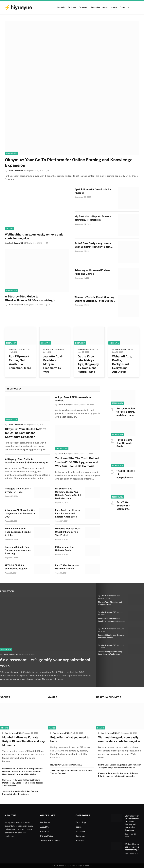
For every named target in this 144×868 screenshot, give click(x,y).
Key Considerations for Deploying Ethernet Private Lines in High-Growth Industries (118, 775)
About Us (44, 827)
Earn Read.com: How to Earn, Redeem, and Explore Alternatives (67, 513)
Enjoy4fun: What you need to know (70, 740)
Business (72, 7)
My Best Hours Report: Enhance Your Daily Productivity (93, 218)
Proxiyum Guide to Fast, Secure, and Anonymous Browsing (18, 550)
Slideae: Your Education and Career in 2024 (109, 603)
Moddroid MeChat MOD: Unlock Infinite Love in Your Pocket (68, 532)
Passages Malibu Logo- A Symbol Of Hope (18, 490)
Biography (61, 7)
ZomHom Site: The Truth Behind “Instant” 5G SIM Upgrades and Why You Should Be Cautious (77, 462)
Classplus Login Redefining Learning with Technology (109, 651)
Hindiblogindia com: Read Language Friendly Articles (18, 532)
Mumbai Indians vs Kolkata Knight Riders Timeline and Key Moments (24, 742)
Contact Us (125, 7)
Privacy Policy (47, 836)
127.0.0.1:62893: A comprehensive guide (16, 567)
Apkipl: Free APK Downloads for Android (93, 191)
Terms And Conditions (50, 841)
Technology (84, 7)
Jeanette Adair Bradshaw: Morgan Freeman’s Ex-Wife (53, 364)
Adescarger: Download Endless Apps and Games (92, 272)
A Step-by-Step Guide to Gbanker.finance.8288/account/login (30, 298)
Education (95, 7)
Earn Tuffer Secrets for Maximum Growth (67, 567)
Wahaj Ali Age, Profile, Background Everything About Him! (122, 364)
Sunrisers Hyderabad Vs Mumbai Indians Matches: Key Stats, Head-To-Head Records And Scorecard (23, 783)
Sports (114, 7)
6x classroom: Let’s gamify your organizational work (32, 663)
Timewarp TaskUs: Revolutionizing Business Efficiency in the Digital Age (94, 299)
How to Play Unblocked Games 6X (66, 765)
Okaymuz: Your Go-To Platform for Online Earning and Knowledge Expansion (69, 162)
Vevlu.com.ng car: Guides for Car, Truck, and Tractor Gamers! (71, 772)
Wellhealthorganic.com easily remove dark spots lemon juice (34, 236)
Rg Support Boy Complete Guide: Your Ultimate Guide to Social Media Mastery (68, 494)
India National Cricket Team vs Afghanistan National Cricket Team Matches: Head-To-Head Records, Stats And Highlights (22, 772)
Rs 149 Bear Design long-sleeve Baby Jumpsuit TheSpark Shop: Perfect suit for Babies (93, 245)
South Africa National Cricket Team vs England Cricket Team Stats (20, 793)
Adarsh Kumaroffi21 (15, 243)
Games (105, 7)
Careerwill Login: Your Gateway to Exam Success (112, 635)
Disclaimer (45, 823)
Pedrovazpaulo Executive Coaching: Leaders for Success (111, 619)
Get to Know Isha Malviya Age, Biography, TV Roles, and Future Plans (89, 364)
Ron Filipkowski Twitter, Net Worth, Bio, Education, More (20, 362)
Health (9, 229)
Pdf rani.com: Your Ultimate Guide (65, 549)
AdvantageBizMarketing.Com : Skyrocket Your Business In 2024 (20, 513)
